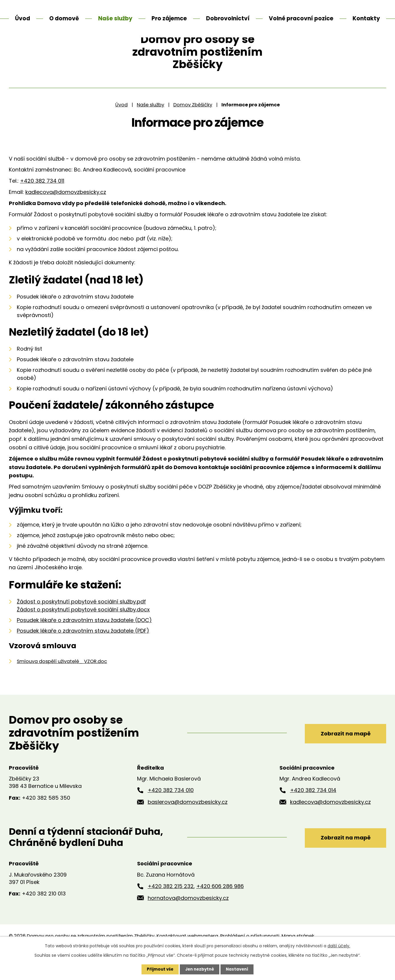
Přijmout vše (158, 969)
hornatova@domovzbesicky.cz (188, 920)
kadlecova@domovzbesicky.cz (66, 214)
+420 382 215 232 (171, 908)
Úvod (121, 127)
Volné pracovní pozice (301, 18)
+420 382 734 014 (313, 812)
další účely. (339, 946)
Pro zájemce (169, 18)
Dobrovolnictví (228, 18)
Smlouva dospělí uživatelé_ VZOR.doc (62, 683)
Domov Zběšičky (193, 127)
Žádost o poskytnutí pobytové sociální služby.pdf (81, 624)
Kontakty (366, 18)
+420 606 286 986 (220, 908)
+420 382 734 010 (171, 812)
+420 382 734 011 (42, 203)
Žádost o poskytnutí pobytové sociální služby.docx (83, 632)
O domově (64, 18)
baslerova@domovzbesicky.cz (188, 824)
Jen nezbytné (200, 969)
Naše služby (150, 127)
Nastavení (239, 969)
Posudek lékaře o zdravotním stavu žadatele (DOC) (84, 642)
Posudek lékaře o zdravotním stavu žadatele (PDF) (83, 653)
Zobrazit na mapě (341, 754)
